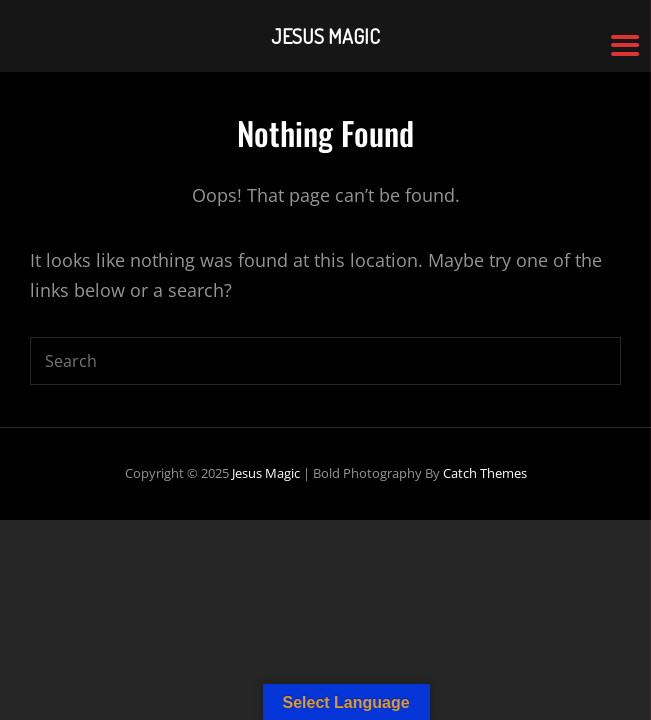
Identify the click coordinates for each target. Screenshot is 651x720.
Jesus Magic (266, 473)
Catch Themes (485, 473)
